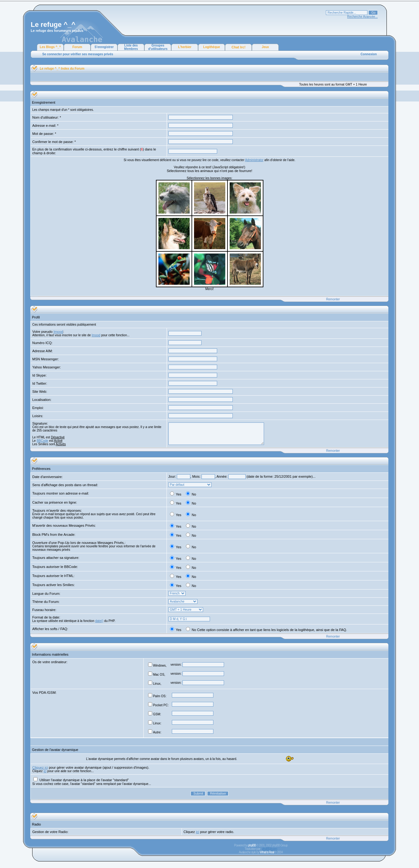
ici (45, 771)
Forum (77, 47)
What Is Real (267, 852)
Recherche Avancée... (362, 17)
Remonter (333, 299)
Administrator (254, 160)
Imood (58, 332)
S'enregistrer (104, 47)
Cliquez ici (40, 767)
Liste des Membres (131, 47)
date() (99, 621)
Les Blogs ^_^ (50, 47)
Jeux (265, 47)
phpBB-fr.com (269, 849)
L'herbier (185, 47)
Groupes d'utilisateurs (158, 47)
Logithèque (212, 47)
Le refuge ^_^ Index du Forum (62, 69)
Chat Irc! (239, 47)
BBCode (42, 441)
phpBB (252, 845)
